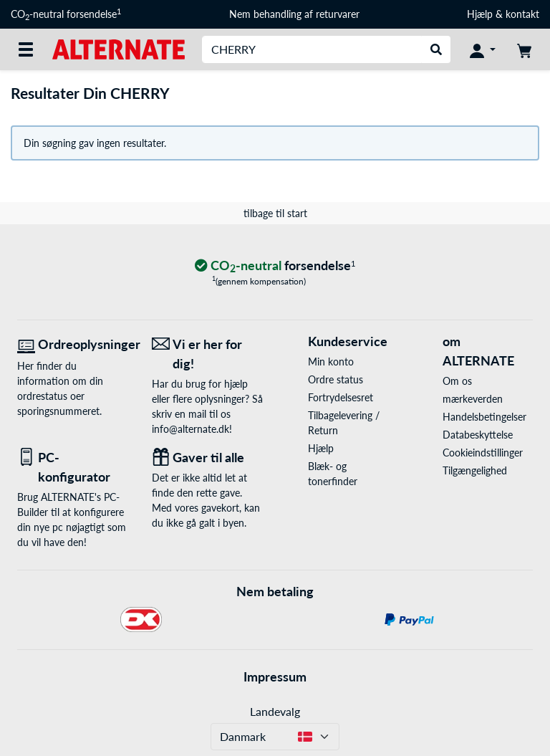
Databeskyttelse (478, 435)
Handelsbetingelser (484, 417)
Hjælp (480, 14)
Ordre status (336, 379)
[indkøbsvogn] (524, 49)
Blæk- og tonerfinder (333, 474)
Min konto (331, 362)
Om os (457, 381)
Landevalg (275, 711)
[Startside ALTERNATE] (119, 48)
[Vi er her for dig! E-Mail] (208, 354)
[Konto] (483, 49)
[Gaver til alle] (208, 458)
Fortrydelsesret (341, 397)
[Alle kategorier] (26, 49)
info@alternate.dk (190, 429)
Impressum (275, 676)
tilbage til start (275, 213)
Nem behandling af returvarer (294, 14)
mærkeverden (473, 399)
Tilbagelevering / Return (344, 423)
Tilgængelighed (475, 470)
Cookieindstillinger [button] (483, 453)
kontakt (522, 14)
